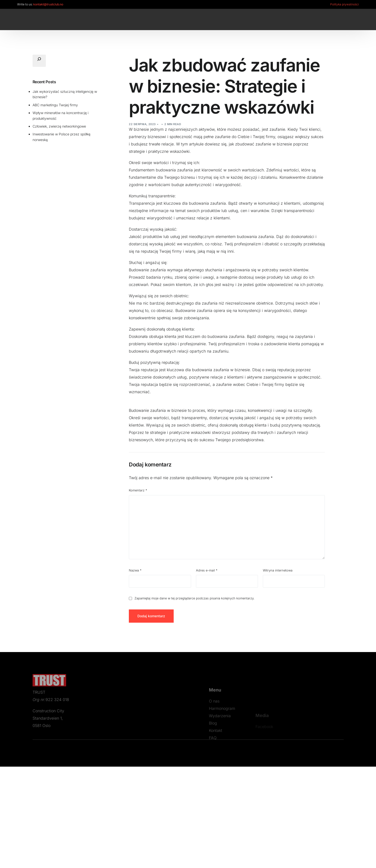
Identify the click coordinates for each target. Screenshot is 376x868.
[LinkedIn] (315, 19)
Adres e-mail (207, 570)
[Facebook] (296, 19)
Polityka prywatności (345, 4)
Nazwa (135, 570)
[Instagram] (305, 19)
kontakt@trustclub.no (48, 4)
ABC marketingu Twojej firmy (55, 105)
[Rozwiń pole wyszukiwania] (39, 61)
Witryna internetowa (278, 570)
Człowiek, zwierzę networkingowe (59, 126)
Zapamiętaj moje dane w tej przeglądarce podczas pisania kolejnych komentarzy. (194, 598)
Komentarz (138, 490)
